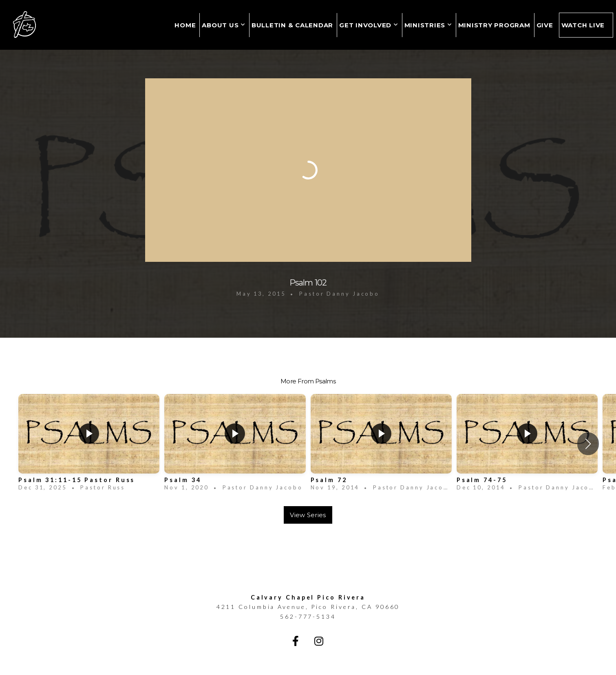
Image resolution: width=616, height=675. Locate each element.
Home (185, 25)
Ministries (428, 25)
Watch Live (583, 25)
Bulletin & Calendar (292, 25)
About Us (224, 25)
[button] (588, 444)
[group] (89, 444)
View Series (308, 515)
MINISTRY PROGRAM (494, 25)
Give (545, 25)
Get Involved (369, 25)
